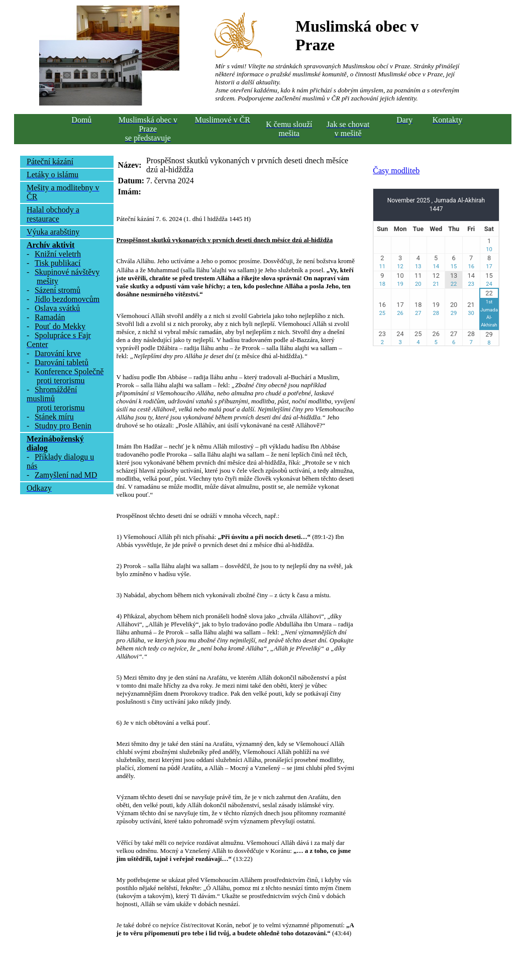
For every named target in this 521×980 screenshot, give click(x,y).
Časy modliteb (396, 171)
